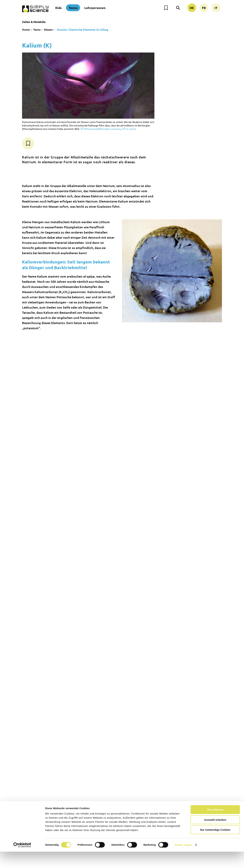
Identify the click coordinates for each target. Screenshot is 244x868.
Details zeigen (183, 861)
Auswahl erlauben (215, 836)
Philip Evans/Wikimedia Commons (102, 129)
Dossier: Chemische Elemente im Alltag (82, 30)
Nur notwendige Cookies (215, 846)
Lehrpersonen (95, 8)
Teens (73, 8)
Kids (59, 8)
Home (26, 29)
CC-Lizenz (131, 129)
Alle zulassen (215, 826)
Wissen (48, 29)
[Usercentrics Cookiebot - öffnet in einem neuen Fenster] (22, 861)
